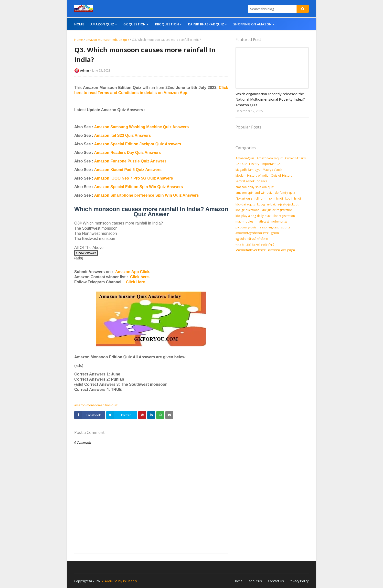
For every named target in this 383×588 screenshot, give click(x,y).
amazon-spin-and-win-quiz (254, 193)
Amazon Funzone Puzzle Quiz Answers (130, 161)
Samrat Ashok (245, 181)
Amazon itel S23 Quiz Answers (122, 135)
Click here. (140, 277)
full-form (261, 198)
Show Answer (86, 253)
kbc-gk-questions (247, 210)
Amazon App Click (132, 272)
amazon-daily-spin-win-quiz (255, 187)
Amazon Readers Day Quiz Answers (127, 153)
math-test (262, 221)
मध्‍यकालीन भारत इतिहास (282, 250)
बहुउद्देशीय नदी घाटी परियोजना (252, 239)
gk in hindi (276, 198)
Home (79, 40)
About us (255, 581)
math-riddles (244, 221)
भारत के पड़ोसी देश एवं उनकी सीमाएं (255, 245)
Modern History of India (252, 176)
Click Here (135, 282)
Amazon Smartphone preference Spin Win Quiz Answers (146, 195)
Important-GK (271, 164)
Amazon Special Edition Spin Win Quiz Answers (138, 187)
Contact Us (276, 581)
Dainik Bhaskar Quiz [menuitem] (206, 24)
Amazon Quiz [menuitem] (102, 24)
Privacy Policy (299, 581)
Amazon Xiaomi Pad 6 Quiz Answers (128, 170)
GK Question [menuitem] (134, 24)
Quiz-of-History (282, 176)
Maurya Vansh (272, 170)
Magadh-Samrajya (248, 170)
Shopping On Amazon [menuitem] (252, 24)
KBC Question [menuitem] (167, 24)
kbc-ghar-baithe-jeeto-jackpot (278, 204)
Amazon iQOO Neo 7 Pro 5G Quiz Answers (133, 178)
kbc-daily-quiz (245, 204)
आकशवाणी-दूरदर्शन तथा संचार (252, 233)
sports (286, 227)
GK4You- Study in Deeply (119, 581)
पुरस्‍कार (275, 233)
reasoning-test (269, 227)
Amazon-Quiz (245, 158)
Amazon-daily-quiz (270, 158)
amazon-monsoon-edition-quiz (107, 40)
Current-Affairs (295, 158)
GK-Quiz (241, 164)
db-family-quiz (285, 193)
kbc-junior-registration (277, 210)
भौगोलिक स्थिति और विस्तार (250, 250)
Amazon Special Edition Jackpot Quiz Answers (138, 144)
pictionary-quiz (246, 227)
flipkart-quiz (244, 198)
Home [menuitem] (79, 24)
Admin (85, 70)
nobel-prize (279, 221)
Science (262, 181)
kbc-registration (284, 216)
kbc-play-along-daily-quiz (253, 216)
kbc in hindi (293, 198)
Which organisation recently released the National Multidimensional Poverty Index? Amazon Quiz (270, 99)
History (254, 164)
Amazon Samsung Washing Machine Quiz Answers (141, 127)
